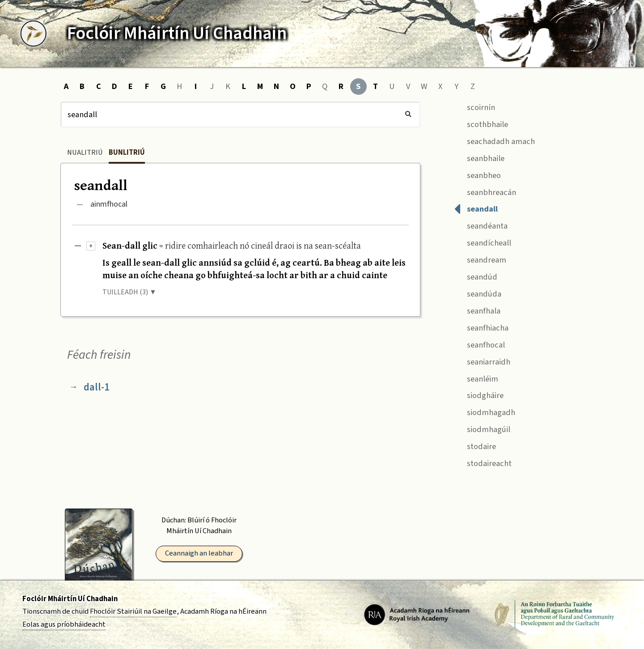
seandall (476, 208)
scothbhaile (481, 123)
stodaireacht (483, 462)
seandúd (476, 276)
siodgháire (479, 395)
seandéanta (481, 225)
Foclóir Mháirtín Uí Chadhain (70, 599)
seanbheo (477, 174)
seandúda (478, 293)
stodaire (475, 445)
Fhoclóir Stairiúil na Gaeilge (133, 611)
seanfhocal (479, 344)
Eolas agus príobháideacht (64, 624)
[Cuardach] (240, 115)
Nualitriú (85, 153)
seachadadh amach (494, 140)
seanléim (476, 378)
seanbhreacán (485, 191)
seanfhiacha (481, 327)
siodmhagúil (482, 429)
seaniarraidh (482, 361)
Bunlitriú (127, 153)
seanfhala (477, 310)
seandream (480, 259)
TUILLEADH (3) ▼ (129, 292)
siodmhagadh (485, 412)
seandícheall (483, 242)
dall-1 (97, 387)
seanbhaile (479, 157)
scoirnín (475, 106)
